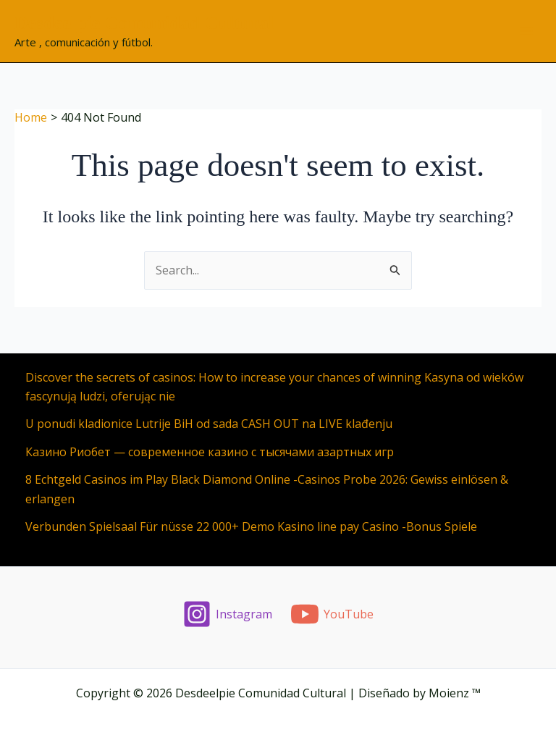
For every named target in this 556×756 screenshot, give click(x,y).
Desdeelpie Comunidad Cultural (144, 23)
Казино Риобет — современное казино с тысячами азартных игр (210, 452)
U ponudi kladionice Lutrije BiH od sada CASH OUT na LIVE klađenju (209, 424)
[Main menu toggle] (526, 31)
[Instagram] (228, 614)
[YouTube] (332, 614)
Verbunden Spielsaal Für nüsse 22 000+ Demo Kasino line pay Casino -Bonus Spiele (251, 526)
